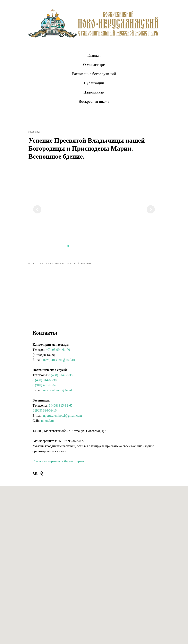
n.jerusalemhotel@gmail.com (63, 416)
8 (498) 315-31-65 (61, 405)
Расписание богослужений (94, 74)
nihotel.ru (48, 421)
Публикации (94, 83)
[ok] (42, 473)
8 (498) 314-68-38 (61, 375)
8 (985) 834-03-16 (45, 410)
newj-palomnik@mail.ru (59, 390)
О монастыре (94, 65)
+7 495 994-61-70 (58, 350)
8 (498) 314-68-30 (45, 380)
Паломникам (94, 92)
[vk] (35, 473)
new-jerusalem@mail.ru (59, 360)
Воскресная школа (94, 102)
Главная (94, 55)
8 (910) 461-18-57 (45, 385)
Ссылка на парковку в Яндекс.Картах (58, 461)
